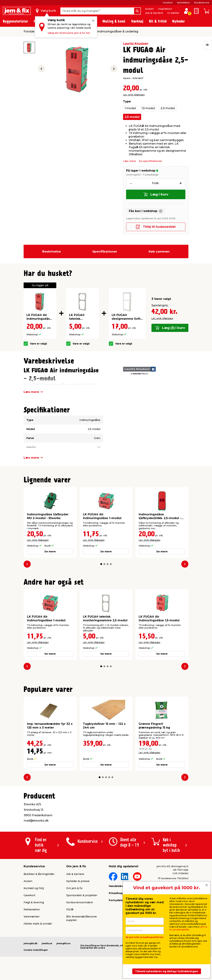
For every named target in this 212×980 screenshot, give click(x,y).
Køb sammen (159, 251)
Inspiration (165, 9)
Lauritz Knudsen (136, 44)
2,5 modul (132, 117)
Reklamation (32, 909)
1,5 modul (148, 108)
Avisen (149, 9)
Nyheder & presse (78, 881)
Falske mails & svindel (38, 924)
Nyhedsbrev (184, 3)
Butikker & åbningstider (39, 874)
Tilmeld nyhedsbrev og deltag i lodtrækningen (167, 971)
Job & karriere (154, 13)
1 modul (130, 108)
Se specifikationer (150, 161)
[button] (101, 564)
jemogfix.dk (31, 943)
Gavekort (168, 3)
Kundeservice (202, 3)
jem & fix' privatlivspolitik (188, 928)
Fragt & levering (34, 902)
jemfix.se (47, 943)
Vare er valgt (39, 344)
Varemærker (32, 917)
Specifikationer (105, 251)
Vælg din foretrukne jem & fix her (69, 33)
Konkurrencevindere (80, 902)
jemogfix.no (63, 943)
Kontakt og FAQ (34, 888)
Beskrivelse (51, 251)
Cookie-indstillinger (36, 950)
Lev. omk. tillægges (134, 95)
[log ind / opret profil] (186, 11)
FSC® (70, 909)
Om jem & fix (74, 888)
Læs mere (130, 161)
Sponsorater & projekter (82, 895)
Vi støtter (173, 13)
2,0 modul (168, 108)
